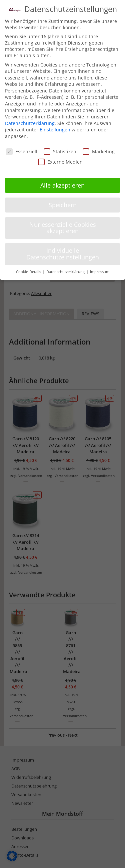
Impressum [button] (100, 270)
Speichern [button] (63, 203)
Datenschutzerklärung (30, 122)
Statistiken (60, 150)
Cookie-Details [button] (29, 270)
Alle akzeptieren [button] (62, 184)
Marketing (99, 150)
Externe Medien (60, 160)
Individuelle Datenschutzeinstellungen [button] (63, 252)
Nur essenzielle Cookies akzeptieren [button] (63, 226)
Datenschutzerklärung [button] (66, 270)
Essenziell (22, 150)
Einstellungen (55, 128)
